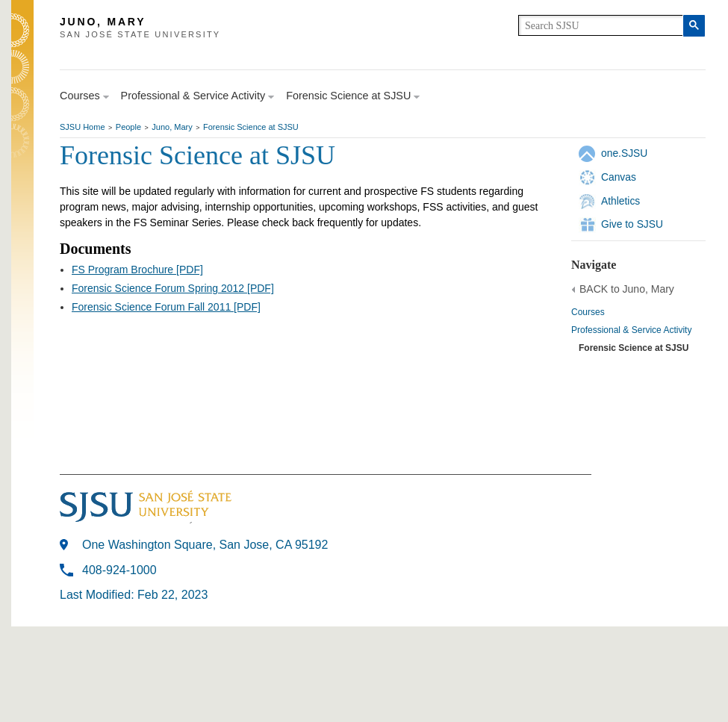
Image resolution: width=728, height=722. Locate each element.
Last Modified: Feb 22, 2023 (134, 595)
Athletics (620, 201)
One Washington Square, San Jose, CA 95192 (205, 545)
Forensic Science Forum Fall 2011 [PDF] (166, 307)
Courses (588, 312)
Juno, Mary (172, 127)
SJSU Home (83, 127)
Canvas (619, 177)
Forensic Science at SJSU (251, 127)
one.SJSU (624, 153)
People (128, 127)
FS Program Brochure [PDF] (137, 270)
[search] (601, 25)
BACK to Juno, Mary (627, 289)
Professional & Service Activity (631, 330)
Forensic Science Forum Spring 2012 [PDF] (173, 288)
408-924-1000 (119, 570)
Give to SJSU (632, 224)
